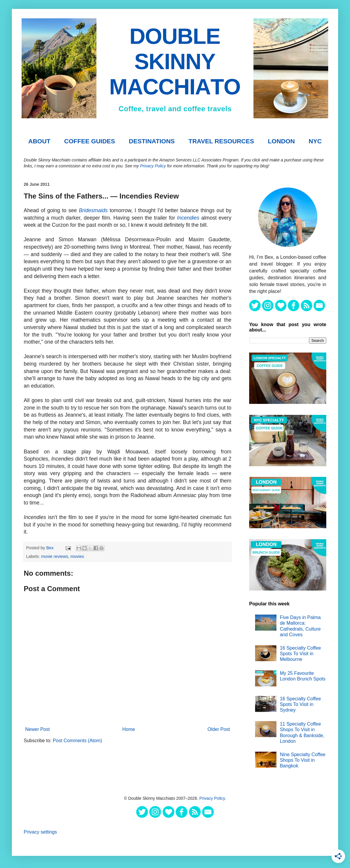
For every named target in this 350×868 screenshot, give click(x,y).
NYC (315, 141)
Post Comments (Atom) (77, 741)
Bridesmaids (93, 210)
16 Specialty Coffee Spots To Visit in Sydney (300, 704)
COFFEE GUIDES (90, 141)
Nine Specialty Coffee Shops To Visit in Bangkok (303, 760)
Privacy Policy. (213, 798)
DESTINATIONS (152, 141)
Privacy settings (40, 832)
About (39, 141)
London (281, 141)
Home (129, 729)
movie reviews (54, 556)
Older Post (219, 729)
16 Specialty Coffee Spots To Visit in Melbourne (300, 654)
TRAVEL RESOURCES (221, 141)
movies (77, 556)
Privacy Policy (153, 166)
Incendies (188, 218)
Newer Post (38, 729)
